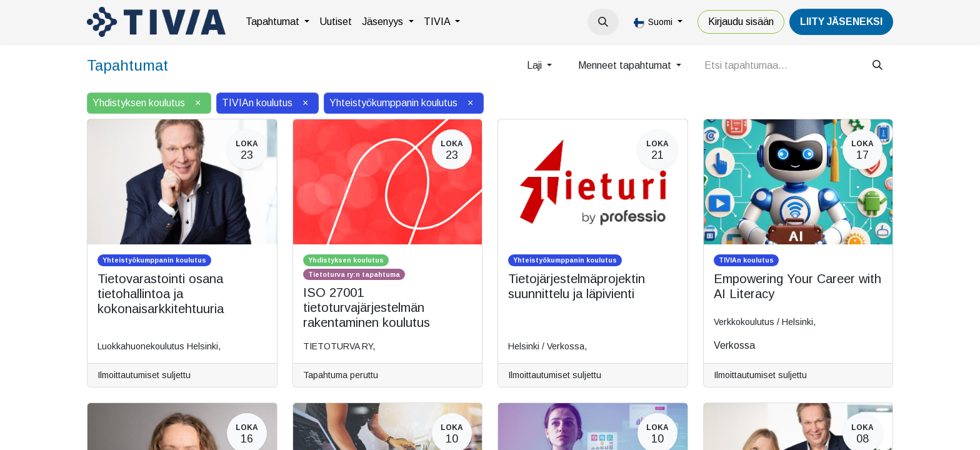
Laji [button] (536, 65)
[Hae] (877, 66)
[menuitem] (277, 22)
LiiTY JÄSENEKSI (841, 22)
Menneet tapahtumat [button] (626, 65)
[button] (603, 22)
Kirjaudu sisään (741, 22)
